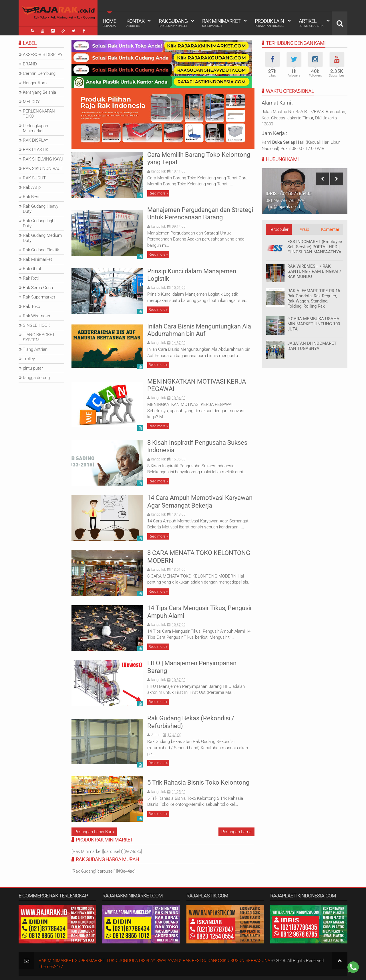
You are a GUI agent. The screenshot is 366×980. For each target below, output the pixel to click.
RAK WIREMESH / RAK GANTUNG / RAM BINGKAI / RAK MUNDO (314, 271)
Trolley (29, 359)
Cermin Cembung (39, 73)
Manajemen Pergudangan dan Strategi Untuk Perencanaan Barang (200, 214)
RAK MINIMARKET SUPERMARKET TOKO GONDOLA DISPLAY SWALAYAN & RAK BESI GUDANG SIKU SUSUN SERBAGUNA (154, 961)
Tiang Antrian (35, 349)
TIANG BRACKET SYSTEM (39, 337)
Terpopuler (279, 229)
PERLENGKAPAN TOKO (39, 114)
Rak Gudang (173, 23)
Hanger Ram (35, 83)
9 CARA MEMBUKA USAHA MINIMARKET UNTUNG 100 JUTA (314, 324)
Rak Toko (31, 306)
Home (109, 23)
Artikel (311, 23)
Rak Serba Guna (38, 288)
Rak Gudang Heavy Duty (41, 209)
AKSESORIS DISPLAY (43, 55)
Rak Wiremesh (36, 316)
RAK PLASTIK (36, 150)
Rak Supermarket (39, 297)
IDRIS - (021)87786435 (289, 194)
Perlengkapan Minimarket (35, 128)
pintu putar (33, 368)
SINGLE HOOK (36, 325)
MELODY (31, 102)
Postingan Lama (236, 832)
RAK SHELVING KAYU (43, 159)
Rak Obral (32, 269)
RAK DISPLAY (36, 140)
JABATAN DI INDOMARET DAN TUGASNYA (312, 346)
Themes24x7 (51, 967)
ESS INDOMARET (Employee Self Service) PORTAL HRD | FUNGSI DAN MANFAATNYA (315, 247)
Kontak (135, 23)
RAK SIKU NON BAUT (43, 169)
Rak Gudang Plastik (41, 250)
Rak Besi (31, 197)
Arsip (304, 229)
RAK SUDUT (34, 178)
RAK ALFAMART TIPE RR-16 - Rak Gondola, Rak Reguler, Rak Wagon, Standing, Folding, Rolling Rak (315, 298)
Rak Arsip (32, 187)
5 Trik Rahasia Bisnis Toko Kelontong (198, 782)
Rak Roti (31, 278)
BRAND (30, 64)
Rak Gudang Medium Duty (42, 238)
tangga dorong (36, 378)
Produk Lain (269, 23)
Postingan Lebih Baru (94, 832)
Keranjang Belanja (39, 92)
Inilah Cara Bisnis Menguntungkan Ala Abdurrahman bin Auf (199, 330)
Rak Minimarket (221, 23)
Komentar (330, 229)
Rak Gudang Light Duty (39, 223)
